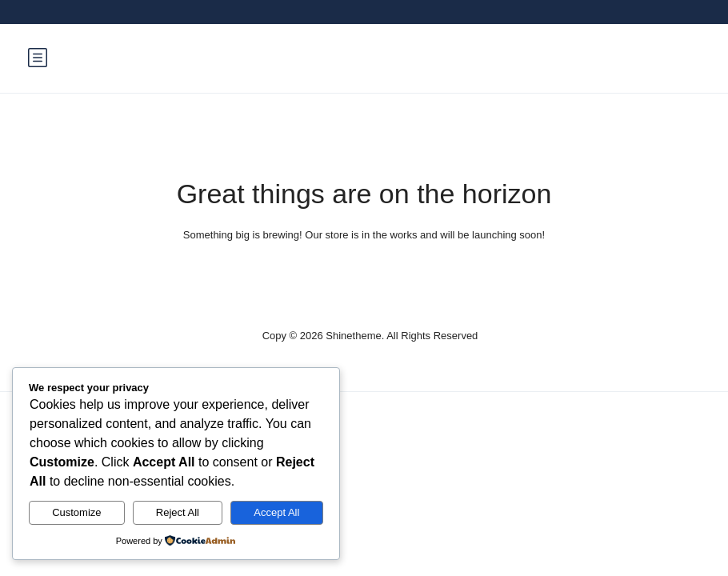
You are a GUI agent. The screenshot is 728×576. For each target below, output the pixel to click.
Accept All (276, 512)
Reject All (178, 512)
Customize (76, 512)
